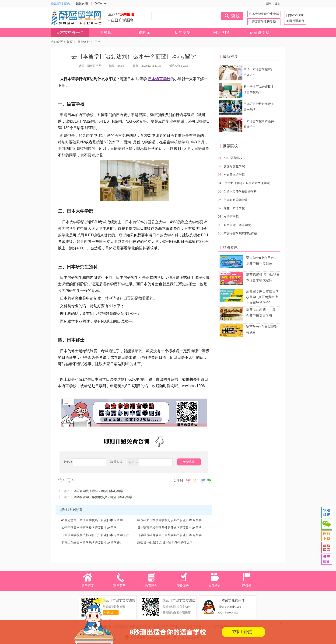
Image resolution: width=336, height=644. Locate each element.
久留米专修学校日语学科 (240, 191)
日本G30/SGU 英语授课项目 (295, 18)
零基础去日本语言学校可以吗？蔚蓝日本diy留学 (170, 520)
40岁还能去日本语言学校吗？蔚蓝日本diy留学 (92, 520)
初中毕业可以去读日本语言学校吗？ (259, 89)
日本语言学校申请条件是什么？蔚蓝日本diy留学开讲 (173, 528)
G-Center (101, 3)
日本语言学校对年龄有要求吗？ (259, 107)
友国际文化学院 (234, 166)
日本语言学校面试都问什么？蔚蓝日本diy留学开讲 (95, 535)
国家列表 (82, 3)
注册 (277, 3)
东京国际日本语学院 (237, 225)
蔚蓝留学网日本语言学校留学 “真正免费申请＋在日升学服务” (262, 297)
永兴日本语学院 (234, 175)
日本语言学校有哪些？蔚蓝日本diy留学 (97, 491)
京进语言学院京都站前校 (240, 233)
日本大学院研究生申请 (264, 14)
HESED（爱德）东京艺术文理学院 (247, 183)
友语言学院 (231, 217)
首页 (70, 42)
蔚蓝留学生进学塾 (264, 22)
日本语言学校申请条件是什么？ (259, 124)
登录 (269, 3)
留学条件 (84, 42)
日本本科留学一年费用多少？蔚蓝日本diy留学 (101, 497)
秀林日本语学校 (234, 208)
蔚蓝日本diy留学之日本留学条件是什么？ (165, 542)
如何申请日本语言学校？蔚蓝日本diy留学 (89, 528)
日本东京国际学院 (236, 200)
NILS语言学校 (233, 158)
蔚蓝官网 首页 (60, 3)
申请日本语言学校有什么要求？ (259, 72)
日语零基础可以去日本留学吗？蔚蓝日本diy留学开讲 (173, 535)
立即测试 (242, 632)
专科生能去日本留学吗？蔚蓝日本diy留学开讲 (92, 542)
